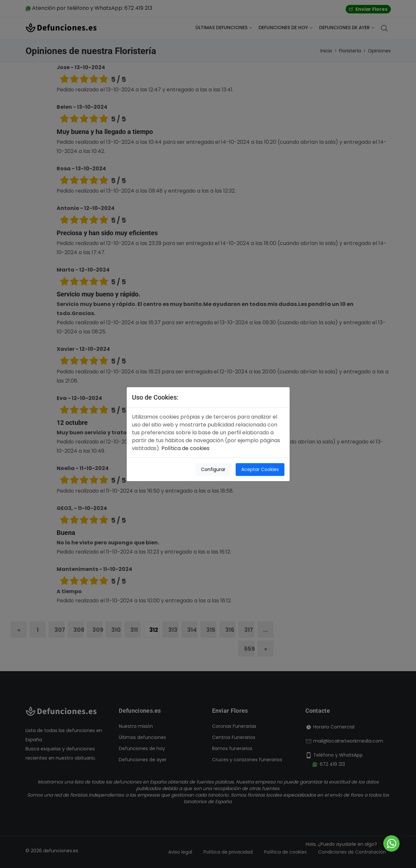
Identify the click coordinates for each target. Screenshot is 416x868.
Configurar (213, 469)
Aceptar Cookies (260, 469)
